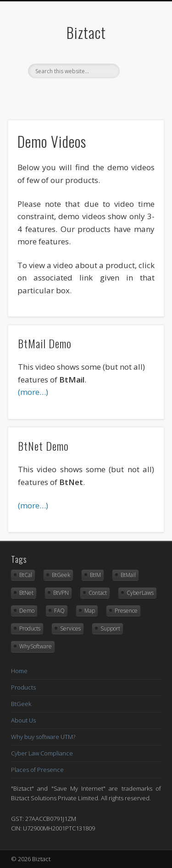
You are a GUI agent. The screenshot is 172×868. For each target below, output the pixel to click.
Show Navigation (139, 82)
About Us (23, 720)
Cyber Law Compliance (42, 753)
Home (19, 671)
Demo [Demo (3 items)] (27, 611)
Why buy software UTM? (43, 737)
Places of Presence (37, 770)
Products (23, 687)
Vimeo (104, 94)
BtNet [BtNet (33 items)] (26, 593)
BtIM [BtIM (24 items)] (95, 575)
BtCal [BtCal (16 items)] (26, 575)
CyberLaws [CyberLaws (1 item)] (140, 593)
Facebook (66, 94)
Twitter (85, 94)
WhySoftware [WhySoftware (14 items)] (36, 646)
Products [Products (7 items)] (30, 628)
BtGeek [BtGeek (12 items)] (61, 575)
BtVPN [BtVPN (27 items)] (61, 593)
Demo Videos (52, 141)
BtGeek (21, 704)
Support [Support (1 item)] (110, 628)
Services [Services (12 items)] (70, 628)
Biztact (86, 32)
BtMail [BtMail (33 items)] (128, 575)
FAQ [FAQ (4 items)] (59, 611)
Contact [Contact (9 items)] (98, 593)
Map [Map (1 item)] (90, 611)
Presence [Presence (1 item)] (126, 611)
